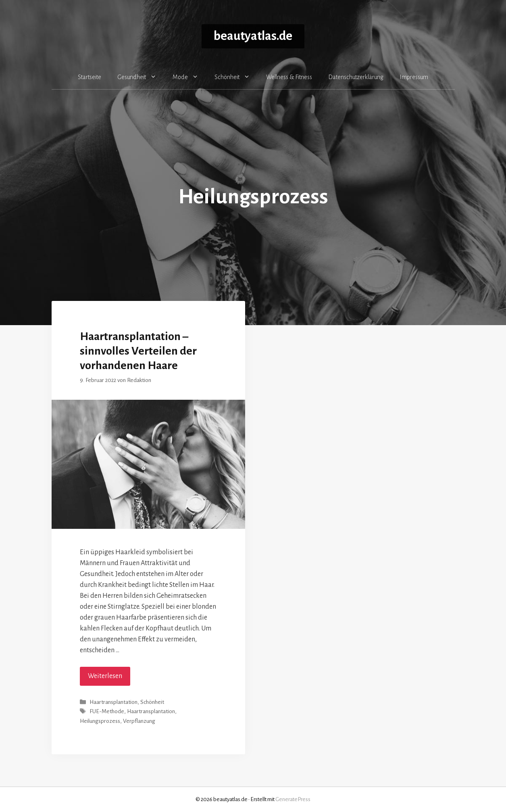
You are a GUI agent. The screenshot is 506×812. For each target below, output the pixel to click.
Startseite (90, 77)
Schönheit (236, 77)
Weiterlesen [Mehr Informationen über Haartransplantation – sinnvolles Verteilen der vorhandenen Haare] (105, 676)
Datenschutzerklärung (356, 77)
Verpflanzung (139, 721)
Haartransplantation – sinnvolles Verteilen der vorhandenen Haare (138, 351)
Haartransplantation (113, 702)
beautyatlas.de (253, 36)
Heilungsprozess (100, 721)
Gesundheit (141, 77)
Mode (189, 77)
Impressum (414, 77)
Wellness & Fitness (289, 77)
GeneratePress (293, 799)
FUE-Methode (107, 712)
